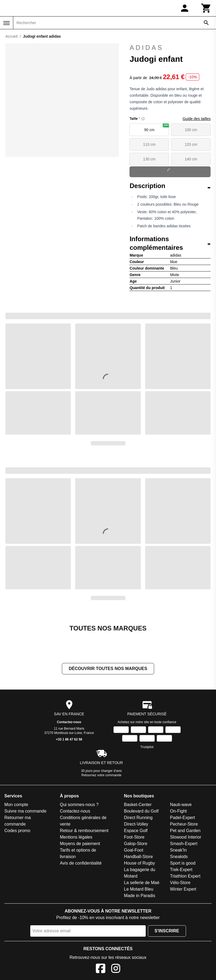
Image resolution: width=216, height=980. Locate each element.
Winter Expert (183, 889)
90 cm (157, 128)
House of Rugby (140, 863)
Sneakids (179, 857)
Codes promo (17, 831)
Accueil (11, 36)
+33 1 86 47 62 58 (69, 739)
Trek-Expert (181, 870)
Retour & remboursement (84, 831)
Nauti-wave (181, 805)
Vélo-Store (180, 883)
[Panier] (206, 8)
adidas (170, 48)
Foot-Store (134, 837)
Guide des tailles (197, 119)
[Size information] (143, 119)
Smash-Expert (184, 844)
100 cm (191, 130)
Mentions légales (76, 837)
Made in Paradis (140, 896)
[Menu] (6, 23)
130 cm (149, 159)
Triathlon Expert (185, 876)
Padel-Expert (183, 818)
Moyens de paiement (80, 844)
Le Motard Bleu (139, 889)
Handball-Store (139, 857)
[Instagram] (116, 969)
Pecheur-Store (184, 824)
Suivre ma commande (25, 811)
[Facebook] (101, 969)
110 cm (149, 144)
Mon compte (16, 805)
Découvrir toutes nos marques (108, 669)
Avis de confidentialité (81, 863)
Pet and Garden (185, 831)
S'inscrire (167, 931)
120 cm (191, 144)
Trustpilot (147, 747)
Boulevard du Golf (141, 811)
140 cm (191, 159)
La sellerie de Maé (142, 883)
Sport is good (183, 863)
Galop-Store (136, 844)
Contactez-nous (69, 722)
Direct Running (138, 818)
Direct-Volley (136, 824)
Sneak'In (178, 850)
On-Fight (178, 811)
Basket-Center (138, 805)
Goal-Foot (134, 850)
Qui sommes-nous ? (79, 805)
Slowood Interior (186, 837)
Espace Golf (136, 831)
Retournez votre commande (101, 775)
